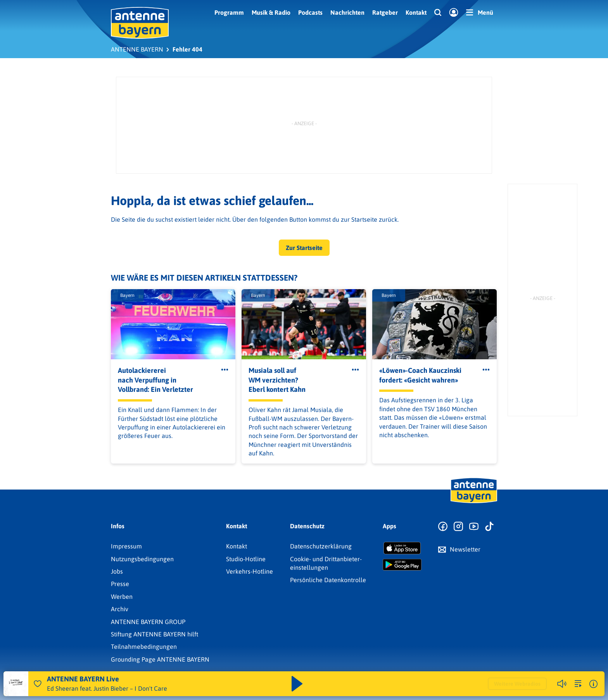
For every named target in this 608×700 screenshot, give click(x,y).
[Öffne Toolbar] (225, 370)
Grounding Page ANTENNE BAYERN (160, 659)
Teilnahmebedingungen (144, 647)
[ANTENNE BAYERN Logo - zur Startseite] (140, 23)
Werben (122, 597)
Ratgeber (385, 12)
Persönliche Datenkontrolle (328, 580)
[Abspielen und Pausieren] (297, 684)
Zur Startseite (304, 248)
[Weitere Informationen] (593, 684)
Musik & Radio (271, 12)
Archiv (120, 609)
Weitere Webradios (517, 684)
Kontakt (416, 12)
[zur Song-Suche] (578, 684)
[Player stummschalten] (562, 684)
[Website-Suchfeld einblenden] (438, 13)
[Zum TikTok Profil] (489, 527)
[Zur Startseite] (474, 502)
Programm (229, 12)
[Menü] (480, 12)
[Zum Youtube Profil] (474, 527)
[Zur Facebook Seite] (443, 527)
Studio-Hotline (246, 559)
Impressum (126, 546)
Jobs (117, 571)
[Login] (454, 13)
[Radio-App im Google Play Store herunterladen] (402, 565)
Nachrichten (347, 12)
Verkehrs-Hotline (250, 571)
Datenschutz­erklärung (321, 546)
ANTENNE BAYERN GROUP (148, 622)
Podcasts (310, 12)
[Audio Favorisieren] (38, 684)
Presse (120, 584)
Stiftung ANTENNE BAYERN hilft (155, 634)
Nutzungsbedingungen (142, 559)
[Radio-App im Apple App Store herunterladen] (402, 548)
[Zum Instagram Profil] (458, 527)
